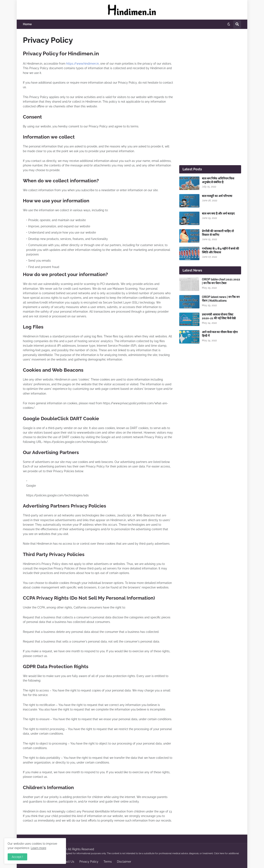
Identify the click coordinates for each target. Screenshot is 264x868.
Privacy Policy (89, 862)
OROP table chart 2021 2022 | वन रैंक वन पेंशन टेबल (221, 281)
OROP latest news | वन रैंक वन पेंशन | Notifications (221, 299)
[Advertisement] (210, 97)
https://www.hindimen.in (82, 64)
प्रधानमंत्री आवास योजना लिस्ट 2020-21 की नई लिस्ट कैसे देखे (219, 316)
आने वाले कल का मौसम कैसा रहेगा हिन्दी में (220, 334)
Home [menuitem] (27, 24)
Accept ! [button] (17, 857)
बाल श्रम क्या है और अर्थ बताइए (218, 213)
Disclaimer (124, 862)
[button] (229, 24)
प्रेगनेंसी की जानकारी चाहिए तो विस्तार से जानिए (218, 233)
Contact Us (67, 862)
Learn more (38, 848)
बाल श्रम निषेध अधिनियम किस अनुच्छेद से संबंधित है (218, 180)
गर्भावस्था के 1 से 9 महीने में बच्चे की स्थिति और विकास (220, 250)
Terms (108, 862)
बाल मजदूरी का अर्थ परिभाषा (217, 196)
